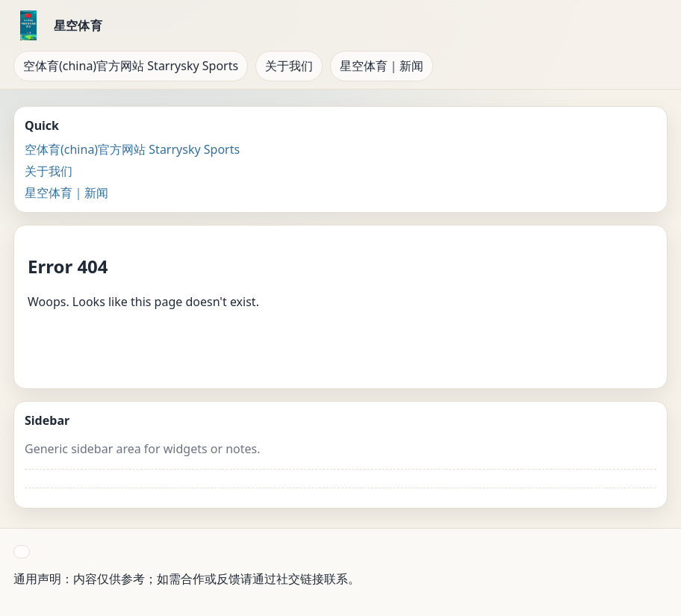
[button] (22, 552)
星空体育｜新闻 (382, 66)
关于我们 (289, 66)
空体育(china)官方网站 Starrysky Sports (131, 66)
